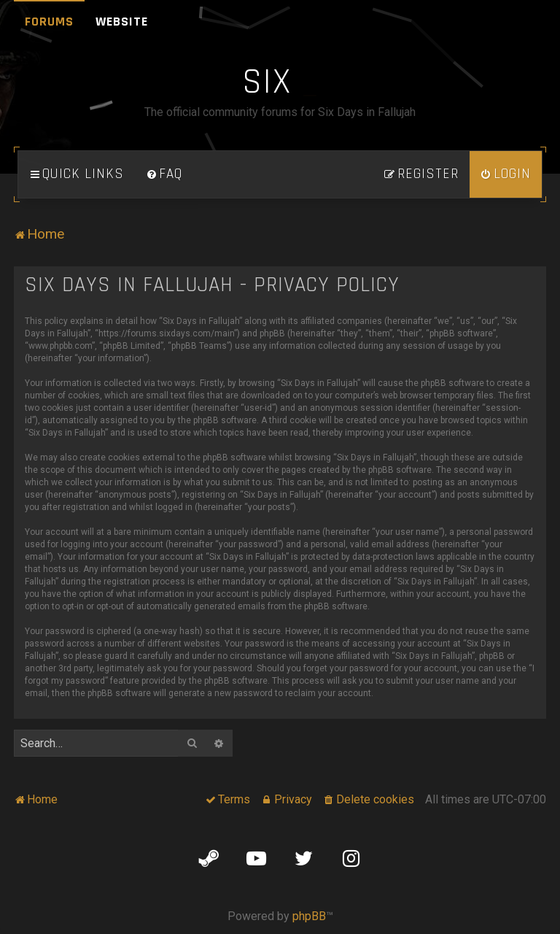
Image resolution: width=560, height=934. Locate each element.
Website (122, 22)
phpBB (309, 916)
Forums (49, 22)
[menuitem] (164, 174)
